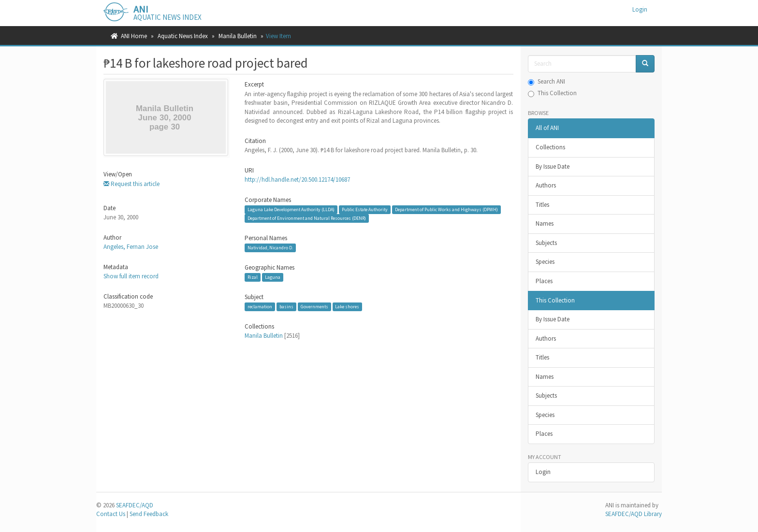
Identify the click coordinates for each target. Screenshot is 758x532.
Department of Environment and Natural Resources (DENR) (307, 218)
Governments (314, 307)
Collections (550, 147)
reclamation (260, 307)
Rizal (253, 277)
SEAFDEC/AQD (135, 505)
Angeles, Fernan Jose (131, 247)
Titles (542, 205)
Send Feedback (149, 514)
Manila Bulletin (238, 36)
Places (544, 281)
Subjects (546, 243)
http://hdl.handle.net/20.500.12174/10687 (297, 180)
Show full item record (131, 276)
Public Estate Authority (365, 209)
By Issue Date (553, 166)
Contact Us (111, 514)
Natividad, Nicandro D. (270, 248)
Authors (546, 185)
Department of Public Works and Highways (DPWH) (446, 209)
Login (543, 472)
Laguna (273, 277)
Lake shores (347, 307)
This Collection (552, 93)
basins (286, 307)
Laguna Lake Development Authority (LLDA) (291, 209)
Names (545, 223)
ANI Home (134, 36)
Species (545, 262)
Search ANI (547, 81)
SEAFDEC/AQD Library (634, 514)
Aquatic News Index (183, 36)
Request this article (131, 184)
